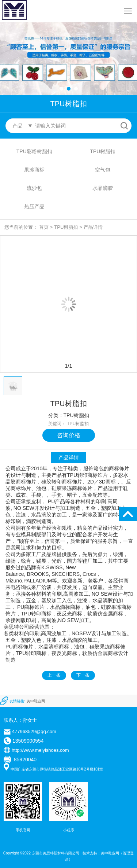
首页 (44, 227)
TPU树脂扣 (103, 151)
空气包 (103, 170)
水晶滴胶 (103, 188)
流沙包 (34, 188)
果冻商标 (34, 170)
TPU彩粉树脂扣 (34, 151)
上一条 (54, 675)
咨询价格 (69, 435)
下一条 (83, 675)
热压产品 (34, 206)
